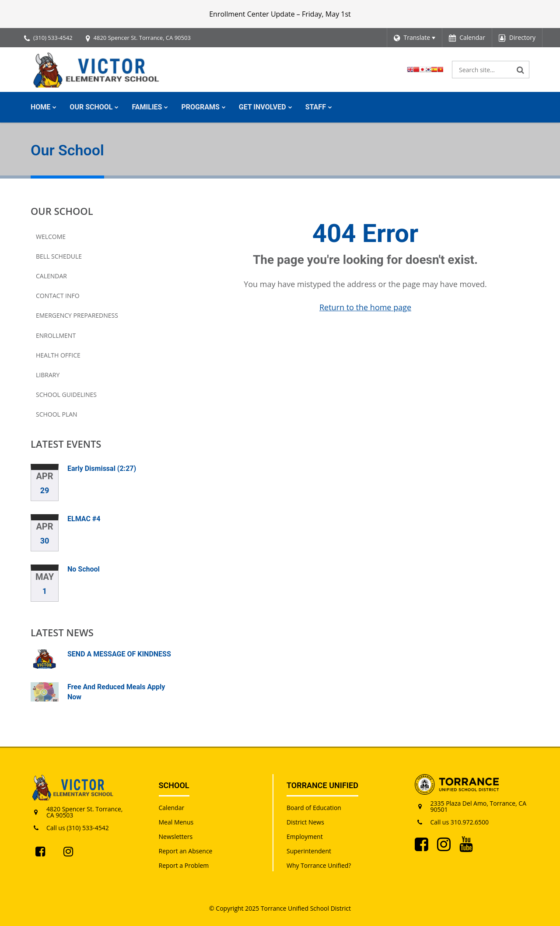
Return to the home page (365, 307)
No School (84, 569)
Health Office (58, 355)
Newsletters (176, 837)
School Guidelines (66, 395)
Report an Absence (186, 851)
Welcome (51, 237)
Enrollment (56, 335)
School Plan (57, 414)
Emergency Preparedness (77, 315)
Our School (62, 211)
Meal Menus (176, 822)
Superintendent (309, 851)
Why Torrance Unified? (319, 865)
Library (48, 375)
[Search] (521, 70)
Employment (305, 837)
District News (305, 822)
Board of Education (314, 808)
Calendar (51, 276)
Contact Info (58, 296)
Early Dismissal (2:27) (102, 468)
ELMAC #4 (84, 519)
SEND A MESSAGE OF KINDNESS (119, 654)
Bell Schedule (59, 256)
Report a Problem (184, 865)
